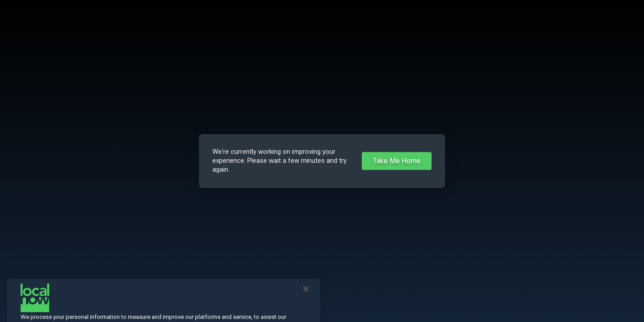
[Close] (306, 297)
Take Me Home (397, 161)
